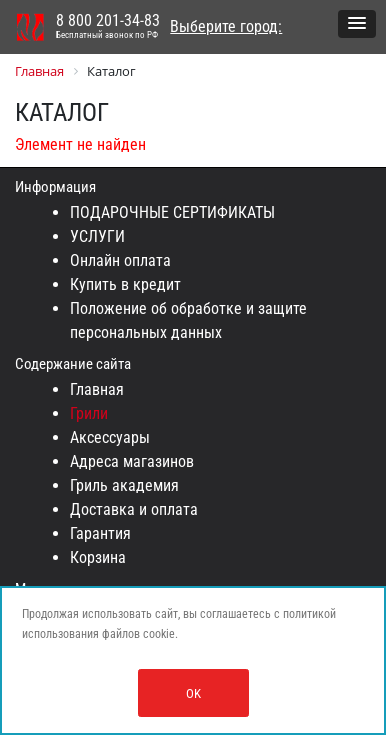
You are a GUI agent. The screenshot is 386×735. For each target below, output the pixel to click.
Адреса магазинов (132, 461)
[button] (357, 24)
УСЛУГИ (97, 236)
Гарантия (100, 533)
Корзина (98, 557)
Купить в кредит (125, 284)
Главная (97, 389)
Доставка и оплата (134, 509)
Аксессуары (110, 437)
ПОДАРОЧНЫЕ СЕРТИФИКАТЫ (172, 212)
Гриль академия (124, 485)
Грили (89, 413)
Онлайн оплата (120, 260)
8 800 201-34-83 (108, 27)
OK (193, 693)
